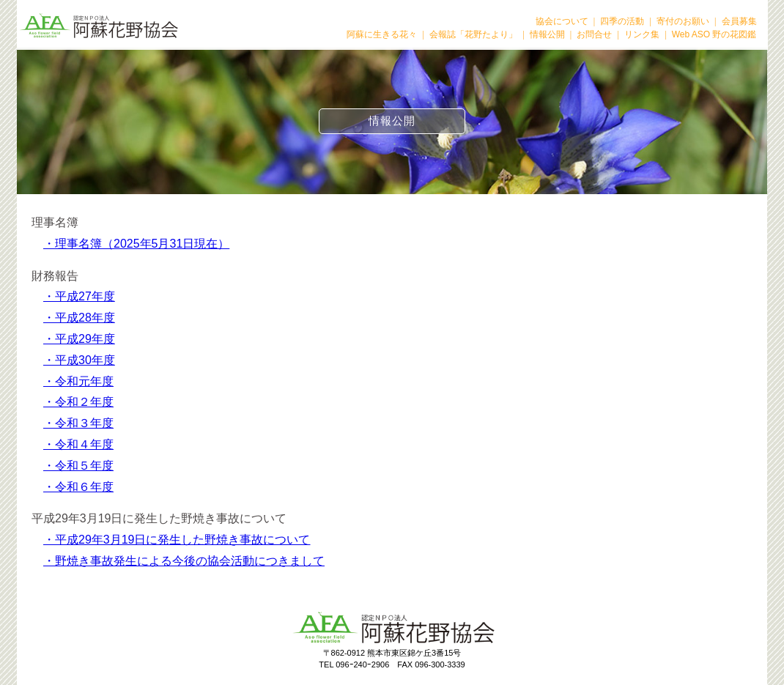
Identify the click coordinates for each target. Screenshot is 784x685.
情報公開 (547, 34)
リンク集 (642, 34)
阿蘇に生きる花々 (382, 34)
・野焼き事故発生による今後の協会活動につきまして (184, 561)
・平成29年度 (79, 339)
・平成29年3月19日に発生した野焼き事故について (177, 540)
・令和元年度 (78, 381)
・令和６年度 (78, 487)
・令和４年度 (78, 444)
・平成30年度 (79, 360)
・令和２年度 (78, 402)
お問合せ (594, 34)
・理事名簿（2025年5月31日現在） (136, 244)
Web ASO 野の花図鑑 (714, 34)
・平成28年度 (79, 318)
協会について (562, 21)
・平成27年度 (79, 296)
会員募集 (739, 21)
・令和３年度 (78, 423)
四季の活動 (622, 21)
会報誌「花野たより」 (473, 34)
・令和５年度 (78, 466)
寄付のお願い (683, 21)
